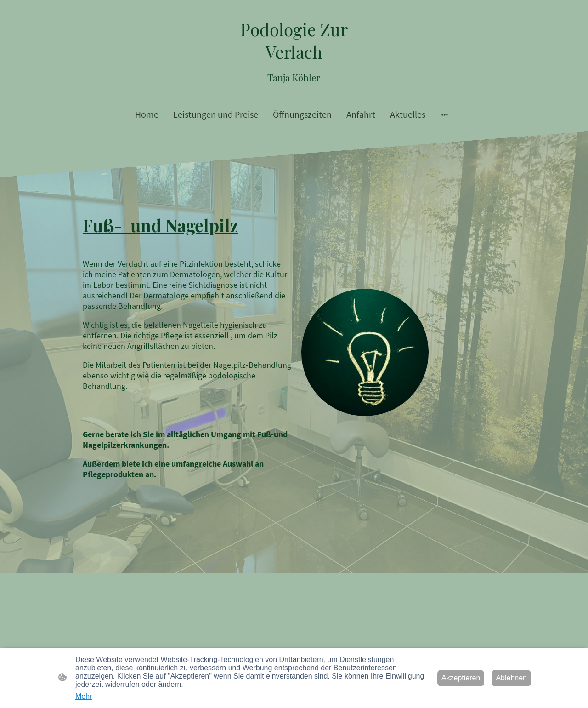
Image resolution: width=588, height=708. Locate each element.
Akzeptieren (461, 678)
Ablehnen (511, 678)
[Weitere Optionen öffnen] (445, 114)
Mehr (84, 696)
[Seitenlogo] (294, 52)
